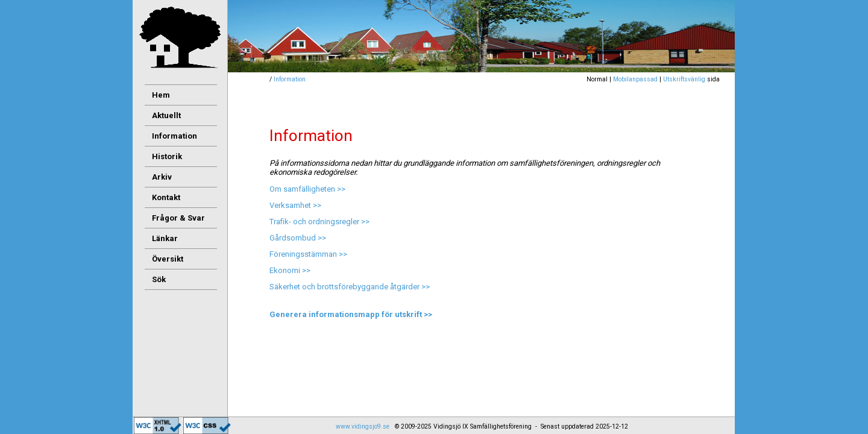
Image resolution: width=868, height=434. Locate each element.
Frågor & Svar (178, 218)
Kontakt (166, 197)
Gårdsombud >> (298, 238)
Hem (161, 95)
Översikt (168, 259)
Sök (159, 279)
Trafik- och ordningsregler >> (319, 222)
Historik (167, 156)
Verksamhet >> (295, 205)
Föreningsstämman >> (308, 254)
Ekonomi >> (290, 270)
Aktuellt (166, 115)
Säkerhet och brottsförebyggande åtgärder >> (350, 287)
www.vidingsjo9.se (363, 426)
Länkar (165, 238)
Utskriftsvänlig (684, 79)
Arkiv (162, 177)
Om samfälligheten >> (307, 189)
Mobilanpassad (635, 79)
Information (290, 79)
